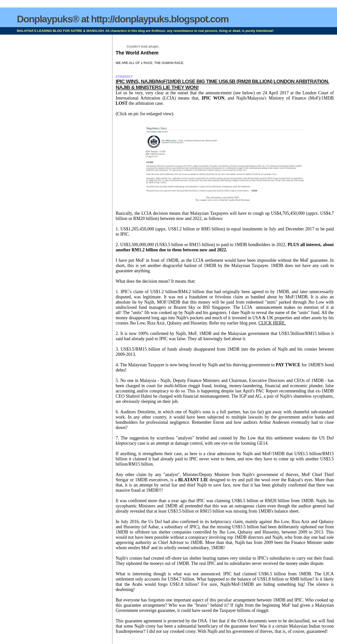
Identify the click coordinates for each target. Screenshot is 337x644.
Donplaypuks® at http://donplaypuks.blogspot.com (123, 19)
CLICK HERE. (272, 323)
